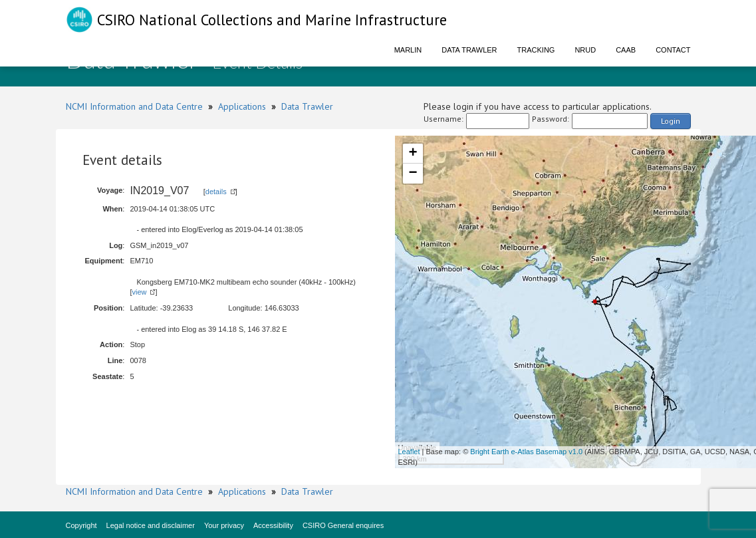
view (139, 292)
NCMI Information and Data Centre (134, 106)
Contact (673, 50)
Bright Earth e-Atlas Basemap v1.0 (526, 452)
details (216, 192)
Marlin (408, 50)
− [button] (413, 174)
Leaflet (409, 452)
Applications (242, 106)
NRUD (585, 50)
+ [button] (413, 154)
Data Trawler (469, 50)
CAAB (626, 50)
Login (671, 121)
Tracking (536, 50)
